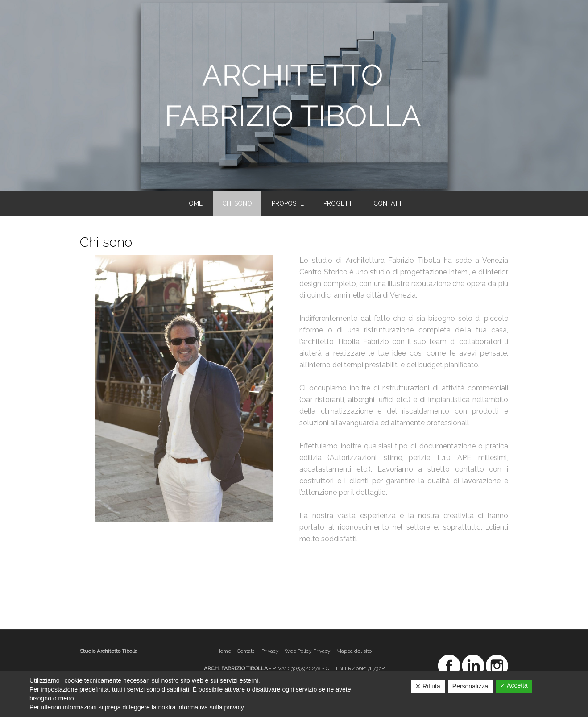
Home (224, 651)
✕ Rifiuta (428, 686)
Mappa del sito (354, 651)
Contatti (246, 651)
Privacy (270, 651)
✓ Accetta (514, 685)
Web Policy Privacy (308, 651)
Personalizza (470, 686)
